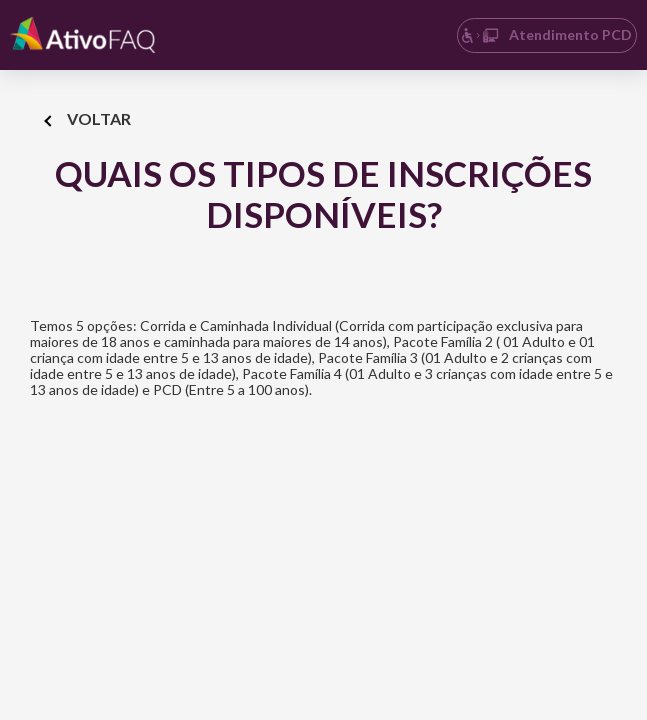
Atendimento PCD (546, 34)
